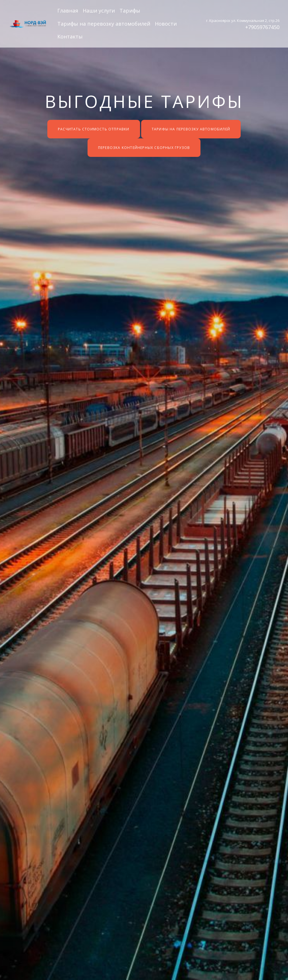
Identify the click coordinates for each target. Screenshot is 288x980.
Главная (68, 11)
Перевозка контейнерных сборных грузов (144, 148)
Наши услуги (99, 11)
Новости (166, 24)
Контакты (70, 36)
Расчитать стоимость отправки (94, 129)
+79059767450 (262, 27)
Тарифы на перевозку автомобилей (104, 24)
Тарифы (130, 11)
